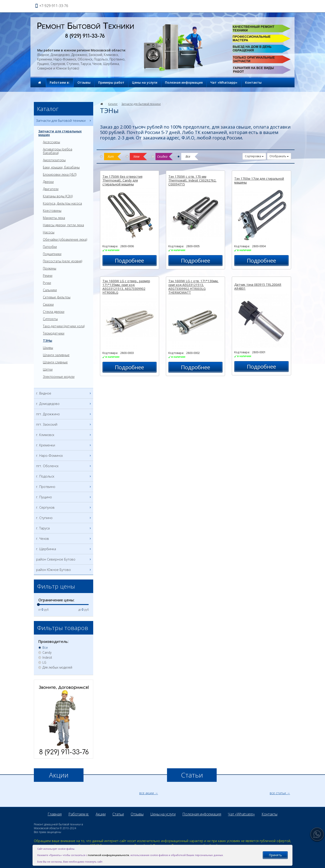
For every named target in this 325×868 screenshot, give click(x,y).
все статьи (278, 793)
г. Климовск (64, 435)
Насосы (49, 232)
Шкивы (48, 348)
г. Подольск (64, 476)
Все (45, 648)
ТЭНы (48, 341)
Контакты (253, 82)
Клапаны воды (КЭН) (58, 196)
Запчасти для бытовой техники (141, 104)
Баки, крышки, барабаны (61, 167)
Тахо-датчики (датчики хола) (64, 326)
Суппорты (50, 319)
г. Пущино (64, 497)
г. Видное (64, 393)
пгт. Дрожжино (64, 414)
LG (44, 663)
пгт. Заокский (64, 424)
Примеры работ (111, 82)
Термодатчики (54, 333)
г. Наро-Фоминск (64, 456)
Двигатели (51, 189)
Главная (55, 814)
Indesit (47, 658)
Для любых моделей (57, 667)
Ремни (48, 276)
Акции (101, 814)
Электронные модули (59, 377)
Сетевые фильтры (57, 297)
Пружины (50, 268)
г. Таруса (64, 528)
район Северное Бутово (64, 559)
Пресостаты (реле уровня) (63, 261)
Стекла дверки (54, 312)
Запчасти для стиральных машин (60, 133)
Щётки (48, 369)
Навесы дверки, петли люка (63, 225)
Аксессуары (51, 142)
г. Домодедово (64, 404)
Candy (47, 653)
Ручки (47, 283)
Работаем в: (60, 82)
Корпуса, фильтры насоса (62, 203)
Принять (275, 855)
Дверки (48, 182)
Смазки (48, 305)
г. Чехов (64, 539)
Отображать (279, 156)
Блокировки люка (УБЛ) (60, 175)
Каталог (113, 104)
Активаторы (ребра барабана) (58, 151)
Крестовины (52, 211)
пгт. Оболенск (64, 466)
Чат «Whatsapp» (224, 82)
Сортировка (254, 156)
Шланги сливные (55, 362)
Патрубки (50, 247)
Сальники (50, 290)
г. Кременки (64, 445)
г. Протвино (64, 487)
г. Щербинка (64, 549)
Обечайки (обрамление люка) (65, 240)
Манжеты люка (54, 218)
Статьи (118, 814)
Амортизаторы (54, 160)
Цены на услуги (145, 82)
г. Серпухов (64, 507)
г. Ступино (64, 518)
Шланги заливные (56, 355)
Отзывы (84, 82)
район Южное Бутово (64, 570)
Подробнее (129, 260)
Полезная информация (184, 82)
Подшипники (52, 254)
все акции (147, 793)
